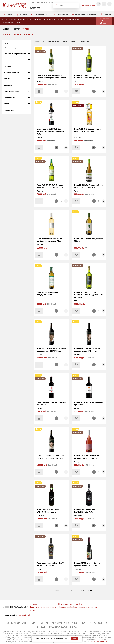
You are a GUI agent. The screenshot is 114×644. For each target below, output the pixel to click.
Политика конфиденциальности (43, 607)
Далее (89, 590)
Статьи (32, 610)
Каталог (16, 29)
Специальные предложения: (15, 54)
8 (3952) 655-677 (37, 8)
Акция (5, 19)
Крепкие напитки (39, 19)
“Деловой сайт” (25, 615)
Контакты (23, 15)
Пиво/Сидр (51, 19)
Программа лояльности (89, 5)
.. (78, 590)
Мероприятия (63, 15)
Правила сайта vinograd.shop (70, 604)
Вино (29, 19)
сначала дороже (69, 42)
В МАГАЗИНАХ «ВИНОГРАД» (99, 642)
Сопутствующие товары (11, 22)
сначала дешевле (53, 42)
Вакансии (107, 15)
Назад (56, 590)
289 (82, 590)
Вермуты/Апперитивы (17, 19)
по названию (84, 42)
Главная (9, 15)
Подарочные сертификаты (86, 15)
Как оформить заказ (42, 15)
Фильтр (26, 29)
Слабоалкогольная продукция (68, 19)
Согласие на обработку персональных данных (77, 607)
